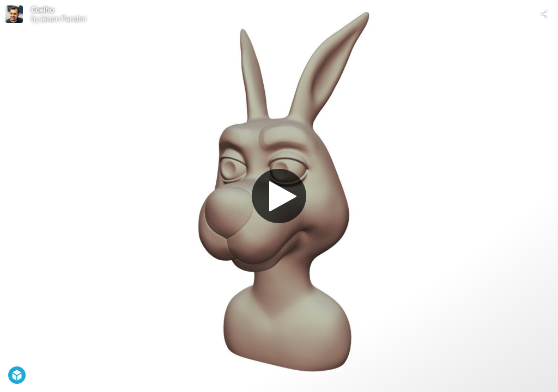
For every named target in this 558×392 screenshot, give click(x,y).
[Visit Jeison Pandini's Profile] (14, 14)
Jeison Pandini (63, 19)
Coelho (43, 10)
